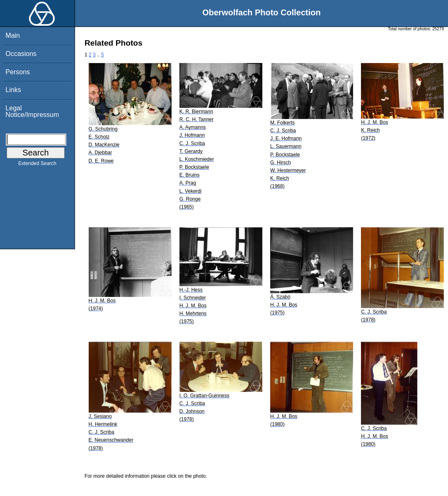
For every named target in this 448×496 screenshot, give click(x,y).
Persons (18, 72)
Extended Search (37, 165)
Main (13, 35)
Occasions (21, 54)
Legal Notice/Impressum (32, 111)
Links (13, 90)
